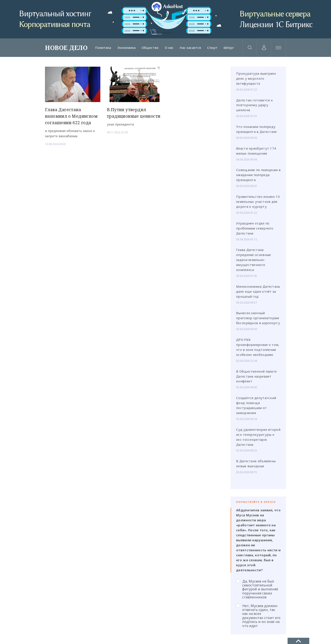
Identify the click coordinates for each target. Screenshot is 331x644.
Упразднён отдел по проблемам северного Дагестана (255, 228)
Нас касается (190, 48)
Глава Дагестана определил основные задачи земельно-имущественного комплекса (253, 260)
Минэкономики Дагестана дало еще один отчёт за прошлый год (258, 291)
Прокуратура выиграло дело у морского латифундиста (256, 78)
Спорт (212, 48)
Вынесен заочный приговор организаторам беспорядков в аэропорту (258, 318)
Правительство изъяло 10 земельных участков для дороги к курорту (258, 201)
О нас (169, 48)
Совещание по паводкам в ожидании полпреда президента (258, 175)
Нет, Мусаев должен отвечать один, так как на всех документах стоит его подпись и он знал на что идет (258, 616)
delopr (229, 48)
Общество (150, 48)
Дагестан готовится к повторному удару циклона (254, 105)
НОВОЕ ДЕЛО (66, 48)
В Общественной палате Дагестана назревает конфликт (256, 376)
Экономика (126, 48)
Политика (103, 48)
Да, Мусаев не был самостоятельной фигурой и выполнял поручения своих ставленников (257, 589)
